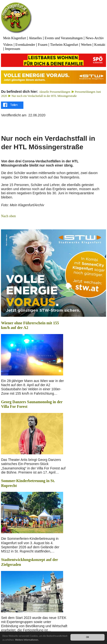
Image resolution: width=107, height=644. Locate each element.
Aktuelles (35, 38)
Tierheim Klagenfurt (64, 45)
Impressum (13, 49)
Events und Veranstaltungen (64, 38)
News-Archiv (95, 38)
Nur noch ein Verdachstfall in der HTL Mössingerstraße (44, 96)
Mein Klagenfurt (15, 38)
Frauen (43, 45)
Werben (86, 45)
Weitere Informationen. (27, 640)
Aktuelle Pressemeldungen (55, 92)
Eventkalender (25, 45)
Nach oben (8, 216)
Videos (8, 45)
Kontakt (100, 45)
